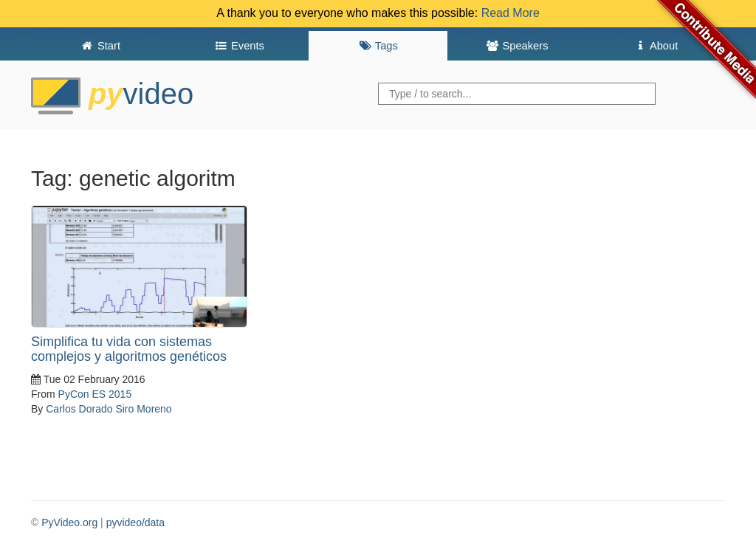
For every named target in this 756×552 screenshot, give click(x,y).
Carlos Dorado (79, 409)
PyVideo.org (69, 522)
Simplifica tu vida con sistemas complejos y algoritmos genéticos (129, 349)
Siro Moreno (143, 409)
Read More (511, 13)
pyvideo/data (135, 522)
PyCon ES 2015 (95, 394)
